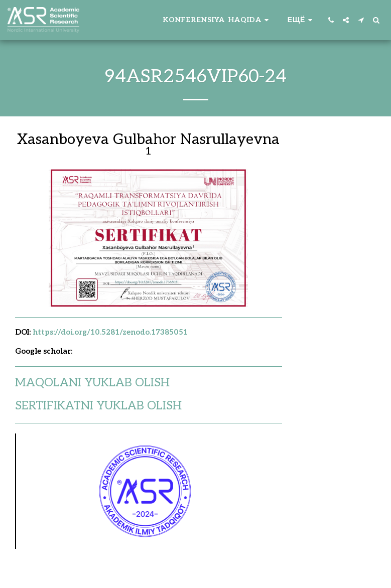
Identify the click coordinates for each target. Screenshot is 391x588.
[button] (217, 20)
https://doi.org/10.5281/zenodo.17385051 (110, 332)
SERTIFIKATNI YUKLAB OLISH (98, 406)
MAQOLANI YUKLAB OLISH (92, 383)
